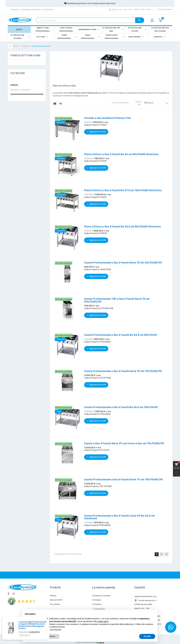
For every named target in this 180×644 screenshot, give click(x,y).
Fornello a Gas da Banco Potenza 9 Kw (108, 118)
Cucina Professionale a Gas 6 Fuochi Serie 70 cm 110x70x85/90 (123, 479)
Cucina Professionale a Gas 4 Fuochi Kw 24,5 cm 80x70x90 (121, 335)
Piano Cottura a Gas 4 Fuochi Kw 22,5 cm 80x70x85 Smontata (122, 227)
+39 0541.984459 (164, 9)
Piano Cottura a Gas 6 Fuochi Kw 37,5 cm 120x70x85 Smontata (123, 190)
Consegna (97, 600)
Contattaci (48, 10)
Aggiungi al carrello (96, 132)
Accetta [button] (147, 636)
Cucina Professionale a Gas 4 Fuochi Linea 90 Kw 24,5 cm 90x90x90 (119, 517)
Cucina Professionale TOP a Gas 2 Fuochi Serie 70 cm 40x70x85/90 (117, 300)
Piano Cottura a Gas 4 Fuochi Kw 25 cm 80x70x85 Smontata (121, 154)
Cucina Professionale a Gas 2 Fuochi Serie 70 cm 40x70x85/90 (123, 263)
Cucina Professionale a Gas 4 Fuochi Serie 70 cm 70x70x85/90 (123, 371)
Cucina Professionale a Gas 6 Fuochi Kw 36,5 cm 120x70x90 (121, 407)
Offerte (53, 596)
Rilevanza (156, 103)
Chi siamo (15, 10)
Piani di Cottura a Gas (25, 56)
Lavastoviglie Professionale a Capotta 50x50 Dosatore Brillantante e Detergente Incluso (32, 626)
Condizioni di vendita (31, 10)
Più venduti (55, 604)
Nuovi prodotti (56, 600)
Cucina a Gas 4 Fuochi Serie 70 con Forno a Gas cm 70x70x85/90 (124, 443)
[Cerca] (90, 20)
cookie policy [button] (103, 621)
